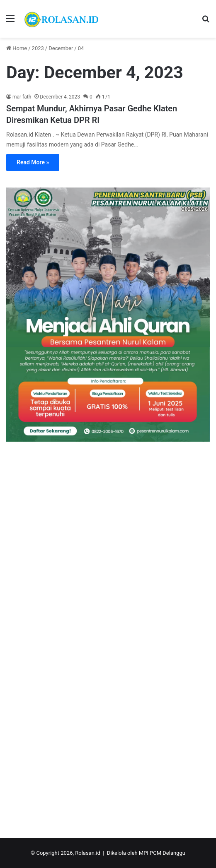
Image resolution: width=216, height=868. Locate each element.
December (61, 48)
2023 (38, 48)
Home (17, 48)
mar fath (22, 97)
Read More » (33, 162)
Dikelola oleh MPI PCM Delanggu (146, 853)
